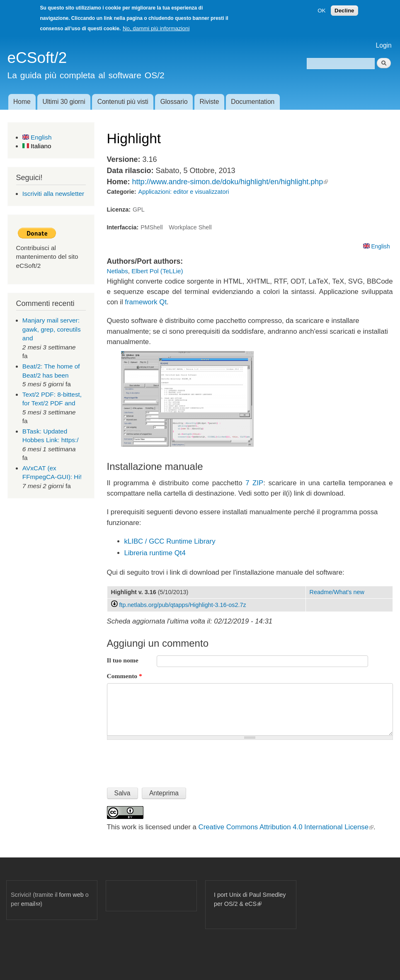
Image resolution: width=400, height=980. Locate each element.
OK (321, 11)
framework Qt (146, 302)
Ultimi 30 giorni (64, 102)
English (37, 137)
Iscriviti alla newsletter (53, 194)
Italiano (37, 146)
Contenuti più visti (123, 102)
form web (72, 895)
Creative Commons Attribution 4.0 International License (286, 827)
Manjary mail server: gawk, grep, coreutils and (52, 329)
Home (22, 102)
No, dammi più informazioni (156, 28)
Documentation (253, 102)
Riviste (210, 102)
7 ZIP (254, 483)
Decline (344, 11)
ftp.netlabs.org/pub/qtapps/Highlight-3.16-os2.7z (183, 605)
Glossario (174, 102)
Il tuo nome (123, 660)
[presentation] (170, 760)
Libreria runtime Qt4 (155, 553)
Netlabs (118, 271)
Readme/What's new (337, 592)
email (31, 904)
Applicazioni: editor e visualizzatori (184, 192)
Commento (125, 676)
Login (384, 45)
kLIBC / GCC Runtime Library (170, 541)
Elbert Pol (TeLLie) (157, 271)
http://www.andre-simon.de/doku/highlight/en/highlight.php (230, 182)
